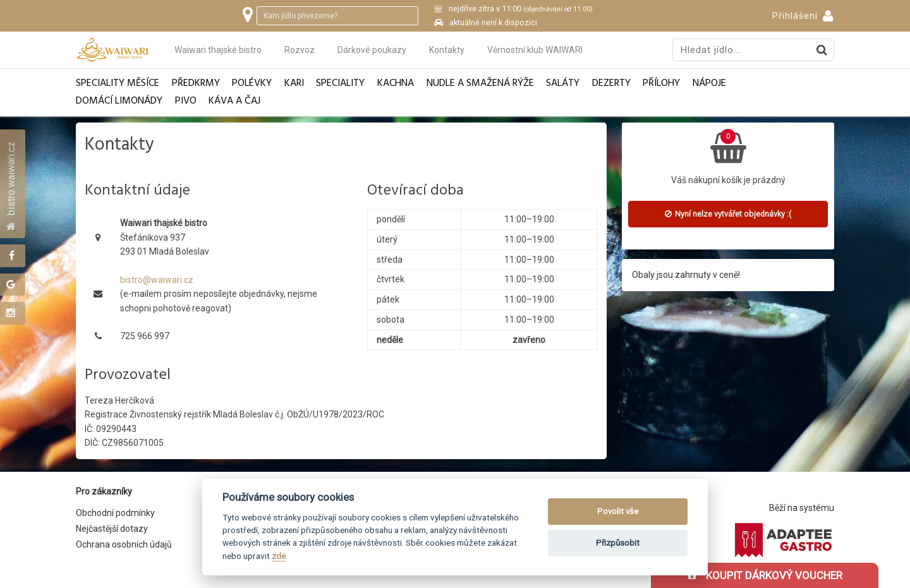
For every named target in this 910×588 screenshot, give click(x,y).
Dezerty (611, 84)
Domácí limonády (119, 101)
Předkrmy (196, 84)
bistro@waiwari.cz (157, 280)
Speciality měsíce (118, 84)
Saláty (563, 84)
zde (279, 556)
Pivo (186, 101)
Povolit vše (618, 511)
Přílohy (661, 84)
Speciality (340, 84)
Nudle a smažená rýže (480, 84)
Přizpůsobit (618, 543)
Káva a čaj (234, 101)
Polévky (252, 84)
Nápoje (709, 84)
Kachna (396, 84)
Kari (294, 84)
